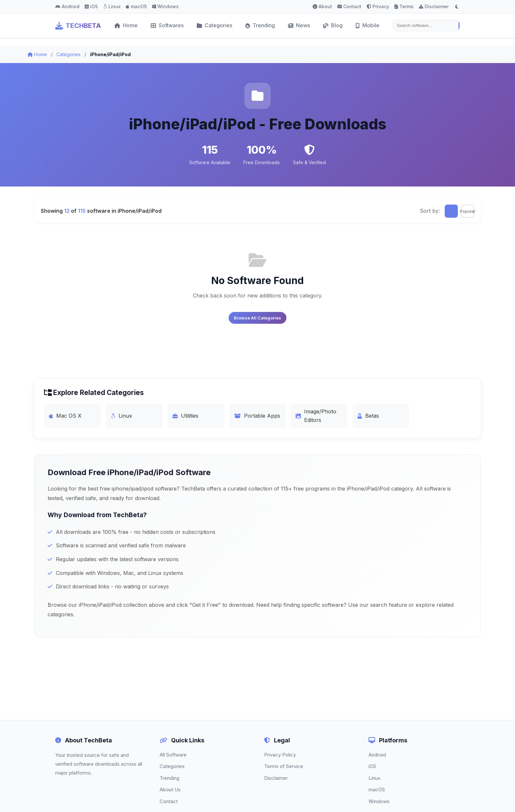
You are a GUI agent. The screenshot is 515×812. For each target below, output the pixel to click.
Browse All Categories (257, 318)
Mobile (368, 25)
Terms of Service (284, 766)
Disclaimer (434, 6)
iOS (91, 6)
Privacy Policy (280, 755)
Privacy (378, 6)
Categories (214, 25)
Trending (260, 25)
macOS (136, 6)
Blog (333, 25)
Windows (165, 6)
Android (67, 6)
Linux (112, 6)
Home (126, 25)
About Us (170, 790)
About (322, 6)
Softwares (167, 25)
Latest (451, 211)
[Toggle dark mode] (457, 7)
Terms (404, 6)
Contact (349, 6)
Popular (468, 211)
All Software (173, 755)
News (299, 25)
